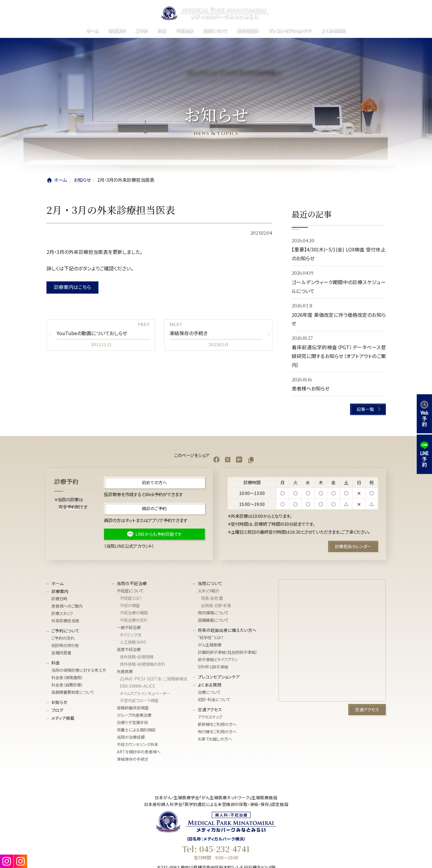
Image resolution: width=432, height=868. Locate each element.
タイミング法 (131, 635)
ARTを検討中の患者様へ (139, 752)
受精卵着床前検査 (133, 708)
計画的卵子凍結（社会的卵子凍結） (227, 652)
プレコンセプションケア (219, 677)
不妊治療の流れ (134, 620)
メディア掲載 (63, 718)
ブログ (57, 710)
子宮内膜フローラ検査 (139, 700)
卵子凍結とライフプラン (218, 659)
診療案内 (60, 591)
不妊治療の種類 (134, 613)
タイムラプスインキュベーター (145, 693)
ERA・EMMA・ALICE (137, 686)
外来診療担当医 (65, 621)
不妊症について (130, 591)
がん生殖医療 (210, 645)
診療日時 (59, 599)
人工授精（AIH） (133, 642)
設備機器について (213, 620)
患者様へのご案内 (67, 606)
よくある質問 (210, 685)
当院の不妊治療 (132, 583)
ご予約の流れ (63, 638)
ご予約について (65, 631)
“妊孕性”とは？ (211, 637)
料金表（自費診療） (67, 685)
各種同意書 (61, 653)
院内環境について (213, 613)
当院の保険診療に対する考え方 (79, 670)
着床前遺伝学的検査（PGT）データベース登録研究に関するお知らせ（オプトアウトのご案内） (339, 356)
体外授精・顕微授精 (137, 657)
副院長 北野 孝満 (216, 605)
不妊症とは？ (131, 598)
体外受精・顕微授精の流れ (143, 664)
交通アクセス (210, 709)
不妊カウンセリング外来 (137, 744)
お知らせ (59, 702)
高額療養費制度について (73, 692)
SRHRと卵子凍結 (213, 667)
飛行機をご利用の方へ (217, 732)
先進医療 (125, 671)
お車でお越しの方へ (215, 739)
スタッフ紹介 (209, 591)
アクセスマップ (210, 717)
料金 (56, 663)
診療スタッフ (62, 613)
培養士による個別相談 (136, 730)
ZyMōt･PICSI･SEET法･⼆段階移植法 (153, 678)
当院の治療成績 (131, 737)
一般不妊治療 (129, 627)
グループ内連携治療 (134, 715)
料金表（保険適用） (67, 678)
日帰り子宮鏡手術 (132, 722)
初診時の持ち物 (65, 645)
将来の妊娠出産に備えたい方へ (227, 630)
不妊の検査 (130, 605)
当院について (210, 583)
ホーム (57, 583)
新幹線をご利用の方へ (217, 724)
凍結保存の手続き (132, 759)
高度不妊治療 (129, 649)
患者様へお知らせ (311, 388)
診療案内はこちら (72, 287)
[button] (368, 409)
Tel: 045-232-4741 (216, 849)
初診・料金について (214, 700)
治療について (209, 692)
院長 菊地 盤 (212, 598)
